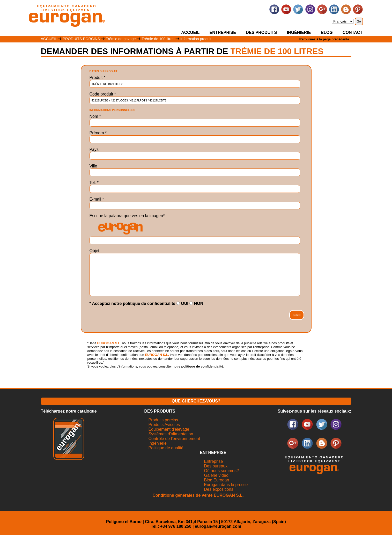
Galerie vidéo (216, 475)
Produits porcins (163, 420)
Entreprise (214, 461)
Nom (95, 116)
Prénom (98, 133)
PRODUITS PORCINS (81, 39)
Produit (97, 78)
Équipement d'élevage (169, 429)
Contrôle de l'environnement (174, 439)
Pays (94, 149)
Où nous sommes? (221, 471)
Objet (94, 251)
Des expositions (219, 489)
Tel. (94, 183)
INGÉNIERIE (299, 32)
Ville (93, 166)
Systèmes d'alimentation (171, 434)
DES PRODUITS (261, 32)
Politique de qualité (166, 448)
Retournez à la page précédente (324, 39)
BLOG (327, 32)
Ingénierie (158, 443)
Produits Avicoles (164, 425)
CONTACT (353, 32)
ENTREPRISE (223, 32)
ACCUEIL (190, 32)
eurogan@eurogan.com (218, 526)
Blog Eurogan (217, 480)
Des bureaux (216, 466)
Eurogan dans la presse (226, 485)
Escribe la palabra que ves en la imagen (127, 216)
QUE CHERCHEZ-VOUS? (196, 401)
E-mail (97, 199)
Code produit (103, 94)
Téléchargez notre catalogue (69, 411)
